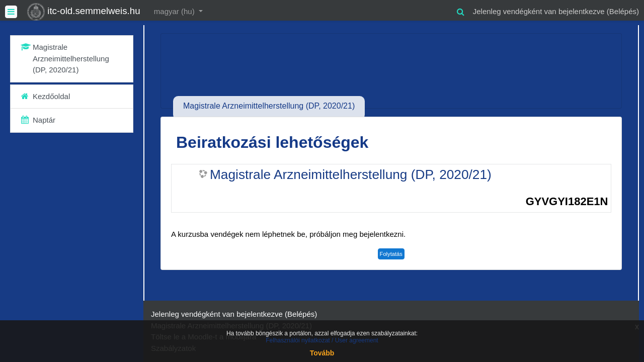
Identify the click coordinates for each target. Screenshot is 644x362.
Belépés (623, 11)
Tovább (322, 353)
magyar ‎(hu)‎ (175, 11)
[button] (461, 10)
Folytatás (391, 254)
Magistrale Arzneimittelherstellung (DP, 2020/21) (351, 174)
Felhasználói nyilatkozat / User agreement (322, 340)
